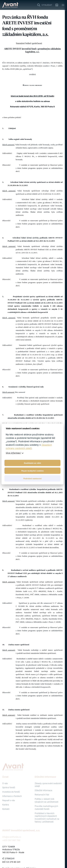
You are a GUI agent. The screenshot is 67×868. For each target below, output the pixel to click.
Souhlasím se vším (32, 463)
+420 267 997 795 (11, 840)
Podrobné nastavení (32, 478)
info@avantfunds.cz (12, 837)
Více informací (13, 453)
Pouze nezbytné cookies (32, 471)
